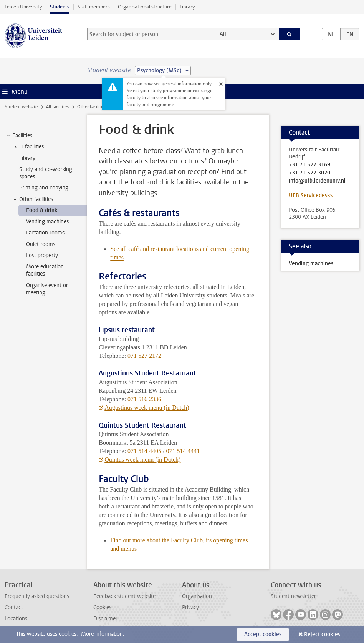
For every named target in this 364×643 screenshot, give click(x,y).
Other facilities (92, 107)
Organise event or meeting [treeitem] (47, 289)
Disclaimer (105, 619)
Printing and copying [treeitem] (44, 188)
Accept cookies (263, 634)
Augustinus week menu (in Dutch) (147, 408)
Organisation (197, 596)
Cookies (102, 607)
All (223, 34)
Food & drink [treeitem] (42, 210)
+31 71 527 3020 (309, 173)
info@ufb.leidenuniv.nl (317, 181)
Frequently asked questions (37, 596)
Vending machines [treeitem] (47, 222)
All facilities (57, 107)
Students (60, 7)
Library (187, 7)
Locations (16, 619)
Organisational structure (145, 7)
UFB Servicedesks (311, 195)
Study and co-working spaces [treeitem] (46, 173)
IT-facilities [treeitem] (28, 147)
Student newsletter (293, 596)
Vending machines (311, 263)
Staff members (94, 7)
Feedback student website (124, 596)
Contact (14, 607)
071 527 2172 (144, 356)
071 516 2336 (144, 399)
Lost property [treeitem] (42, 255)
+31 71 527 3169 (309, 165)
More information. (103, 634)
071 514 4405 (144, 451)
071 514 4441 (183, 451)
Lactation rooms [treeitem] (45, 233)
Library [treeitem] (27, 158)
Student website (21, 107)
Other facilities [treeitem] (32, 199)
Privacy (190, 607)
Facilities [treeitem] (19, 136)
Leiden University (23, 7)
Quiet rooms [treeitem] (41, 244)
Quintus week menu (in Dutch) (142, 459)
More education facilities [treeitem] (45, 270)
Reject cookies (322, 634)
